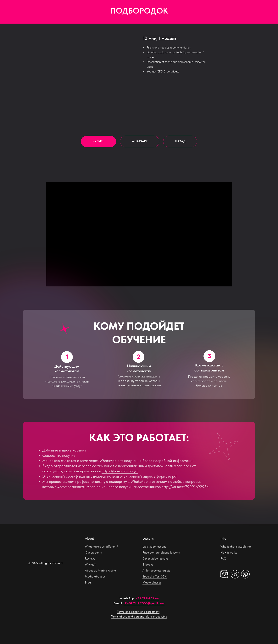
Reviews (90, 558)
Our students (93, 552)
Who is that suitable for (236, 546)
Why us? (90, 564)
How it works (229, 552)
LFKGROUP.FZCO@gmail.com (144, 603)
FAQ (223, 558)
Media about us (95, 576)
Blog (88, 582)
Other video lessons (155, 558)
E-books (148, 564)
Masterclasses (152, 582)
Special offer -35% (155, 576)
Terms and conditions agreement (138, 612)
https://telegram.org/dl (120, 471)
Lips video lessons (154, 546)
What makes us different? (101, 546)
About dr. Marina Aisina (100, 570)
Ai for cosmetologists (156, 570)
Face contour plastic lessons (161, 552)
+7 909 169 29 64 (147, 598)
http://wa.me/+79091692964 (185, 487)
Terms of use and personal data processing (139, 616)
